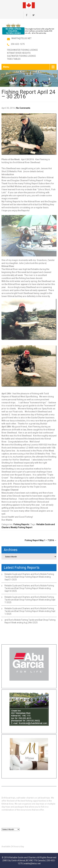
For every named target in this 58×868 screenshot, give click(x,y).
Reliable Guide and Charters (23, 857)
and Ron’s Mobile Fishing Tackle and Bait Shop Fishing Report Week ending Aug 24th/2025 (30, 621)
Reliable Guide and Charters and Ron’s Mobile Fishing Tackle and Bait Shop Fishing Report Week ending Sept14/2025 (29, 588)
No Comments (23, 108)
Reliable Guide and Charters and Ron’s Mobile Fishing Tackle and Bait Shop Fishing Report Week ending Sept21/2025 (29, 577)
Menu (6, 67)
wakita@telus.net (21, 38)
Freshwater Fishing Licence (22, 50)
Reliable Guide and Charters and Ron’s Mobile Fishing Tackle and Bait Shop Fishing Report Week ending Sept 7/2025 (30, 600)
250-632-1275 (18, 44)
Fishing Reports (21, 524)
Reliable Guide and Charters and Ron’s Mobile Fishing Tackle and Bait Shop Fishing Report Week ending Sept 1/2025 (30, 611)
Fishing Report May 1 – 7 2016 (41, 540)
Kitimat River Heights (19, 53)
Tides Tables (14, 59)
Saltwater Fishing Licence (21, 56)
